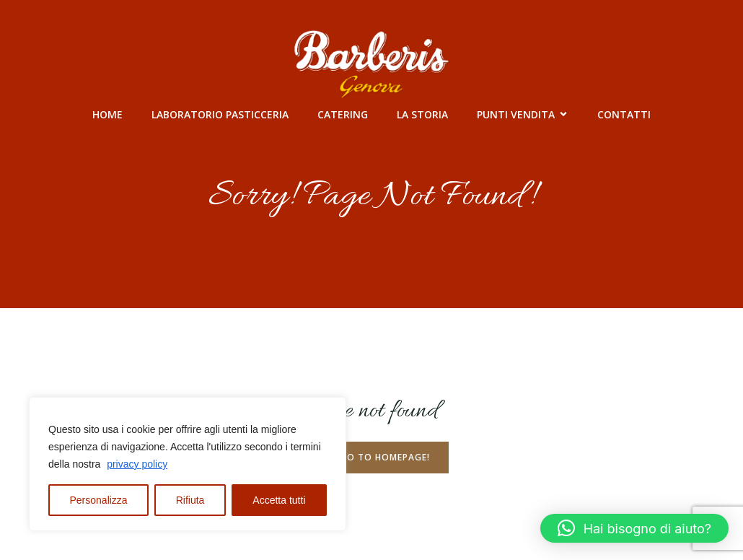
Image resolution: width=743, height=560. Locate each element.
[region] (188, 464)
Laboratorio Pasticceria (220, 114)
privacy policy (137, 464)
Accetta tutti (279, 500)
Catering (343, 114)
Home (107, 114)
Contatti (624, 114)
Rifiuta (190, 500)
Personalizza (99, 500)
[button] (634, 528)
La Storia (422, 114)
